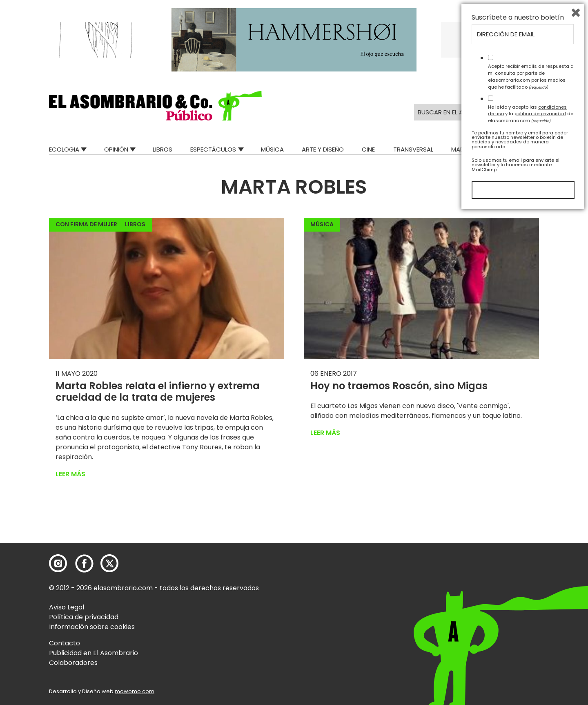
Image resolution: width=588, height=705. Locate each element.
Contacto (65, 643)
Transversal (413, 149)
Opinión (116, 149)
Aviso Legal (67, 607)
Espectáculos (213, 149)
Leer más (70, 474)
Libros (163, 149)
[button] (155, 106)
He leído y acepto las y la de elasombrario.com (531, 605)
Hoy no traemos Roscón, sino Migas (399, 386)
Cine (368, 149)
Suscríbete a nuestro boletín (518, 509)
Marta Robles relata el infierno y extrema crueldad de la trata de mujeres (158, 392)
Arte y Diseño (323, 149)
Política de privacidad (84, 617)
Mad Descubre (473, 149)
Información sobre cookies (92, 627)
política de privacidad (540, 605)
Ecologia (64, 149)
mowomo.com (135, 691)
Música (272, 149)
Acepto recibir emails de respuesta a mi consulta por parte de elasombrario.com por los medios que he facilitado (531, 568)
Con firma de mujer (86, 224)
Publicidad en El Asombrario (94, 653)
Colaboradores (73, 663)
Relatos (526, 149)
